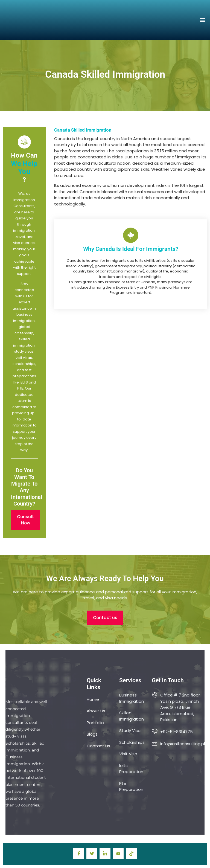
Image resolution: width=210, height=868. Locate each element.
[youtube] (118, 854)
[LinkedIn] (105, 854)
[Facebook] (79, 854)
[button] (203, 20)
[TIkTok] (131, 854)
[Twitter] (92, 854)
